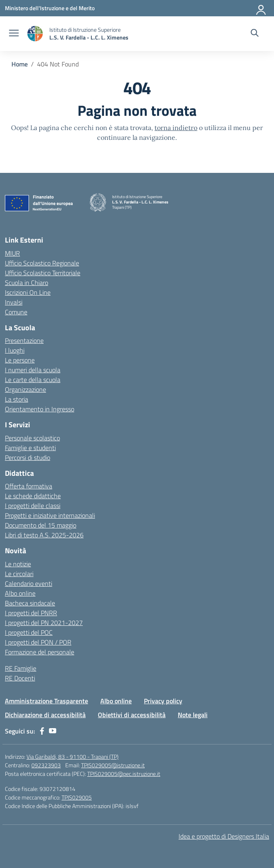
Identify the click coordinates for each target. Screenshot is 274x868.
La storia (17, 399)
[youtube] (53, 731)
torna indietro (176, 128)
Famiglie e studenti (30, 448)
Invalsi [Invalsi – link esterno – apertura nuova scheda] (14, 302)
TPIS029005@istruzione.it (113, 765)
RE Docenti (20, 678)
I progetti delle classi (33, 506)
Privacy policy (163, 701)
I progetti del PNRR (31, 613)
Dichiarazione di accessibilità (45, 715)
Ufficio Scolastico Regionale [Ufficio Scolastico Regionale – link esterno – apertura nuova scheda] (42, 263)
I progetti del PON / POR (38, 642)
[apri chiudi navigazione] (14, 34)
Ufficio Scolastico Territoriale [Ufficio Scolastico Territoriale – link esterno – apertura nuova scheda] (43, 273)
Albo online (20, 593)
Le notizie (18, 564)
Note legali (193, 715)
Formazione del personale (40, 652)
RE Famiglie (21, 668)
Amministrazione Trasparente (46, 701)
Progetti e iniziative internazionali (50, 515)
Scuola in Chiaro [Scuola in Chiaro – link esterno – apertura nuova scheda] (27, 283)
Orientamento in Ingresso (40, 409)
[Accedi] (261, 8)
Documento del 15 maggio (41, 525)
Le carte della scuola (33, 380)
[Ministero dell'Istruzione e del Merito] (50, 8)
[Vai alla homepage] (35, 34)
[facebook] (42, 731)
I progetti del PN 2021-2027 (44, 623)
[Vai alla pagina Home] (20, 64)
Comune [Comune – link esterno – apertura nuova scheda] (16, 312)
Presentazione (24, 340)
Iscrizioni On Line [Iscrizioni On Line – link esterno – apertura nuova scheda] (28, 292)
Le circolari (19, 574)
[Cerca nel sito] (255, 34)
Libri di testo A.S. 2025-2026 (44, 535)
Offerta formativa (29, 486)
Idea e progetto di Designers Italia (224, 836)
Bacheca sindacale (30, 603)
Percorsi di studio (28, 457)
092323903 (46, 765)
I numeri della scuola (33, 370)
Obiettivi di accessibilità (132, 715)
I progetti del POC (29, 632)
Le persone (20, 360)
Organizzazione (25, 389)
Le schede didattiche (33, 496)
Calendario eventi (29, 583)
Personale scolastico (32, 438)
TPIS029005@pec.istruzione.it (124, 774)
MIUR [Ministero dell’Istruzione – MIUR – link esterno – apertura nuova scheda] (12, 253)
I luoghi (15, 350)
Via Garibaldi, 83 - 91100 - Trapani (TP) (73, 756)
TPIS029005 (77, 797)
